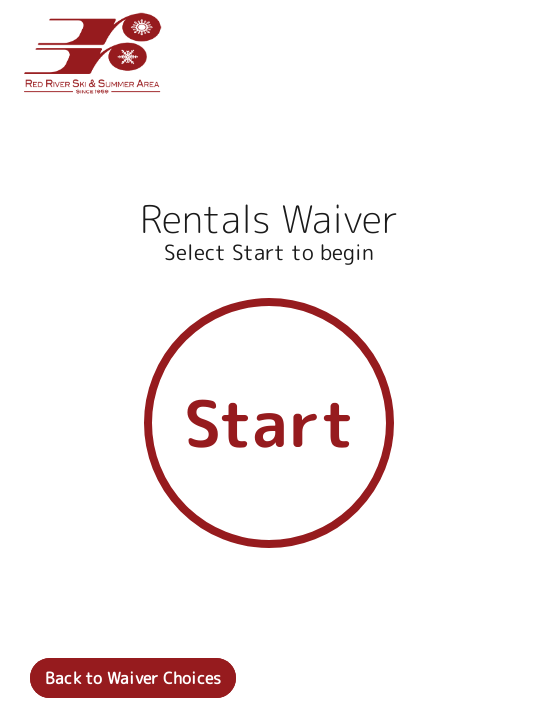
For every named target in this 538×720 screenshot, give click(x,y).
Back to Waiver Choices (133, 678)
